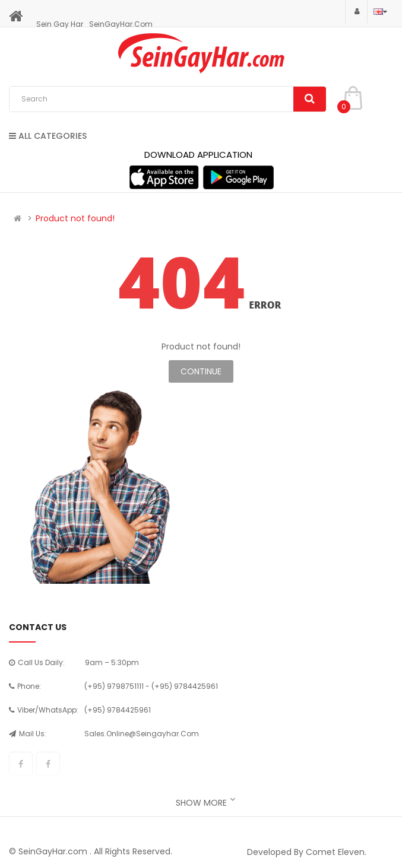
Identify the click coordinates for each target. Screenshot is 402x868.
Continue (201, 371)
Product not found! (75, 218)
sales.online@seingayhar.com (142, 734)
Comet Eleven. (336, 852)
